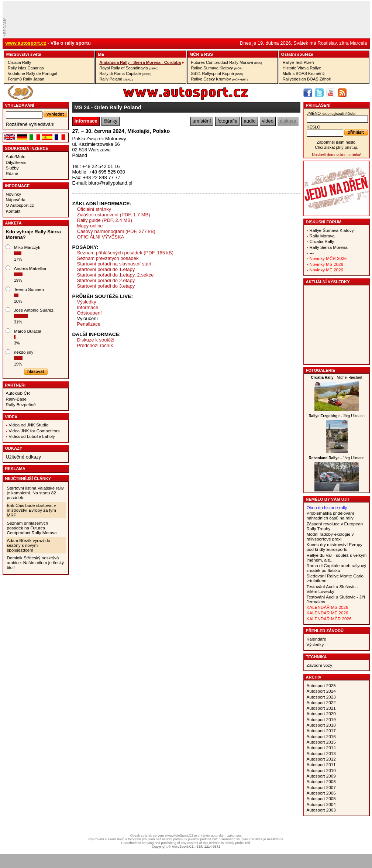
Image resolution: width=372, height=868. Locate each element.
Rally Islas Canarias (26, 68)
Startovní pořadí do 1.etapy (106, 269)
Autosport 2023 (321, 697)
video (268, 121)
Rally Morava (322, 236)
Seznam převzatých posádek (108, 258)
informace (86, 121)
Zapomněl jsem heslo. (337, 142)
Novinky (14, 194)
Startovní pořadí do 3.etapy (106, 286)
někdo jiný (24, 352)
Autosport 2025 (321, 685)
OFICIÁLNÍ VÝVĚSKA (101, 237)
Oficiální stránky (94, 209)
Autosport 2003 (321, 810)
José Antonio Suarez (34, 310)
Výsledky (87, 302)
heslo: (314, 127)
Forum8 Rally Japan (26, 79)
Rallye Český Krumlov (220, 79)
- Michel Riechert (337, 378)
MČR (194, 54)
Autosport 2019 (321, 719)
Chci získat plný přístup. (336, 147)
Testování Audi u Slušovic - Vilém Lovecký (333, 589)
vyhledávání (20, 105)
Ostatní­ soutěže (297, 54)
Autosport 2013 (321, 753)
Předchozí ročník (95, 345)
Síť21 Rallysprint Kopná (217, 73)
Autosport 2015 (321, 742)
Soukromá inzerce (27, 148)
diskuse (288, 121)
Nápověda (16, 200)
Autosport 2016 (321, 736)
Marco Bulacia (28, 331)
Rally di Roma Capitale (125, 73)
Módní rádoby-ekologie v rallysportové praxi (330, 536)
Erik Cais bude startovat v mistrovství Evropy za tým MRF (32, 510)
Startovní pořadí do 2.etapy (106, 280)
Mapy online (90, 226)
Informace (18, 186)
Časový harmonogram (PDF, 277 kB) (116, 231)
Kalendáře (316, 639)
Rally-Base (16, 399)
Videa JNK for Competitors (34, 431)
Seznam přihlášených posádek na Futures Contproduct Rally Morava (32, 528)
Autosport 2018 (321, 725)
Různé (12, 173)
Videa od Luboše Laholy (32, 436)
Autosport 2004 (321, 804)
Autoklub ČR (18, 393)
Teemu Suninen (29, 289)
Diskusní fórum (324, 222)
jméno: (331, 113)
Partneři (15, 385)
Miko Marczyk (27, 247)
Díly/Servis (16, 162)
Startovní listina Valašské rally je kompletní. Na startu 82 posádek (35, 493)
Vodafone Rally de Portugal (32, 73)
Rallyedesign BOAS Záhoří (307, 79)
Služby (12, 168)
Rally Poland (116, 79)
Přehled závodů (325, 631)
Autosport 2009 (321, 776)
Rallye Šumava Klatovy (217, 68)
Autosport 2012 (321, 759)
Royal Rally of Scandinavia (129, 68)
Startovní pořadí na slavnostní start (114, 264)
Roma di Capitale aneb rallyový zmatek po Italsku (337, 568)
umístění (202, 121)
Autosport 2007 (321, 787)
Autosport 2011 (321, 764)
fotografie (227, 121)
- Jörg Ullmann (337, 416)
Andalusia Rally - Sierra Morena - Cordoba (140, 62)
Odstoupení (89, 313)
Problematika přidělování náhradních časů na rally (330, 515)
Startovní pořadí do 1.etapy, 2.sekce (116, 275)
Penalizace (89, 324)
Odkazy (14, 448)
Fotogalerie (321, 370)
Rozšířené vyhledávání (30, 124)
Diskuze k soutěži (96, 340)
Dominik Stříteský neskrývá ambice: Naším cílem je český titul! (36, 562)
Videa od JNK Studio (29, 425)
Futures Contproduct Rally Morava (227, 62)
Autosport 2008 (321, 781)
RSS (209, 54)
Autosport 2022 (321, 702)
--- (312, 253)
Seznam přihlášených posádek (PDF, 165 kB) (125, 253)
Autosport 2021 (321, 708)
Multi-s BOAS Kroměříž (304, 73)
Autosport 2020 (321, 713)
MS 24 (82, 107)
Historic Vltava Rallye (302, 68)
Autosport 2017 (321, 730)
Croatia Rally (19, 62)
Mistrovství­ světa (24, 54)
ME (101, 54)
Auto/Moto (16, 156)
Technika (316, 657)
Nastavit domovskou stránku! (336, 155)
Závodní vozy (320, 665)
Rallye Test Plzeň (298, 62)
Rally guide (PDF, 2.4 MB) (105, 220)
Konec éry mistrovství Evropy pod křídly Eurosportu (335, 547)
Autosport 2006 (321, 793)
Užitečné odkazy (23, 457)
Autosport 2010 (321, 770)
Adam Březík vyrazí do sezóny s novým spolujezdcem (29, 545)
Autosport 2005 (321, 798)
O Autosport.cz (20, 205)
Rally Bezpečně (21, 404)
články (111, 121)
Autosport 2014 (321, 747)
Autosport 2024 (321, 691)
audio (250, 121)
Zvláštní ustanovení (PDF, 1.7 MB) (114, 215)
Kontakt (13, 211)
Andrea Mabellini (30, 268)
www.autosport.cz (26, 43)
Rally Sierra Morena (329, 247)
